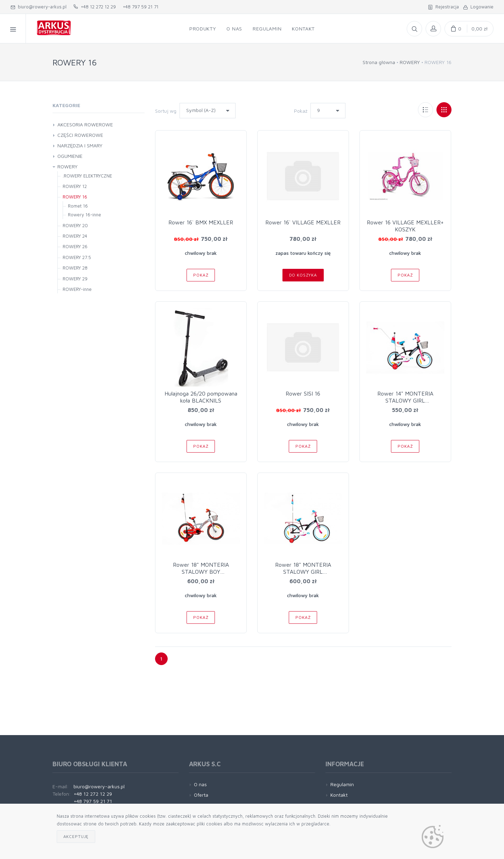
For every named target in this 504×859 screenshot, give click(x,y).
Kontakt (339, 795)
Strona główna (379, 62)
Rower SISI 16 (303, 393)
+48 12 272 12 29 (95, 7)
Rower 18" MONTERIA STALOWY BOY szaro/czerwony (201, 572)
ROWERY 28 (75, 268)
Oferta (201, 795)
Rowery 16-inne (85, 215)
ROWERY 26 (75, 246)
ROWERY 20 (75, 225)
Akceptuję (76, 836)
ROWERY (410, 62)
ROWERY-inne (77, 289)
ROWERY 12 (75, 186)
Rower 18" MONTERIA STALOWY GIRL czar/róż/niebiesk (303, 572)
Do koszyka (303, 275)
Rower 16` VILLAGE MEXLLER (303, 222)
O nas (200, 784)
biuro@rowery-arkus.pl (38, 7)
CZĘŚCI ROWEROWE (80, 135)
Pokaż (301, 111)
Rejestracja (443, 7)
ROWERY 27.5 (77, 257)
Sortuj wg (166, 111)
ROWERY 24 (75, 236)
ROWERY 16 (75, 197)
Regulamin (342, 784)
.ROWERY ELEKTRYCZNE (87, 176)
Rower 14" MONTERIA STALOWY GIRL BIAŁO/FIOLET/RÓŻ (405, 400)
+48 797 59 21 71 (141, 7)
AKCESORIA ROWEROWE (85, 124)
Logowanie (478, 7)
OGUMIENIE (70, 156)
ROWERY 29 (75, 279)
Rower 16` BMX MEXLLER (201, 222)
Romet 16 (78, 206)
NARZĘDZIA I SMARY (80, 145)
